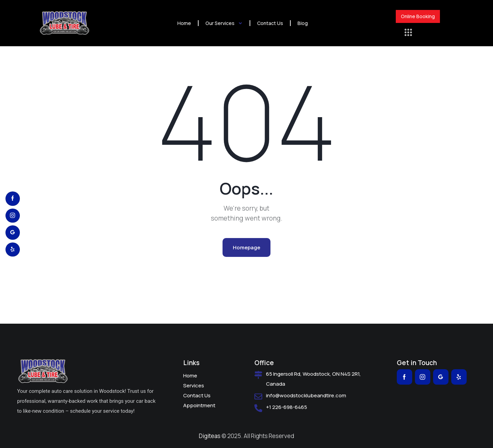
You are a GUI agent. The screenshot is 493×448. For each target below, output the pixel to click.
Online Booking (418, 16)
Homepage (246, 247)
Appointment (199, 405)
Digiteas (210, 436)
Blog (303, 23)
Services (194, 385)
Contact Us (270, 23)
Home (184, 23)
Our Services (224, 23)
